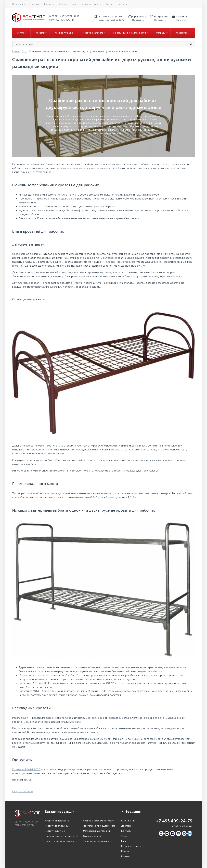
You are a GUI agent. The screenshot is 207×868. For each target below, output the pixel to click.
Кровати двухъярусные (57, 826)
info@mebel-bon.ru (182, 826)
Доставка (35, 4)
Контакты (49, 4)
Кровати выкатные (55, 831)
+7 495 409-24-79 (174, 821)
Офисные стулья (92, 836)
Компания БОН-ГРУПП (26, 769)
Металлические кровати (33, 675)
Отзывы (63, 4)
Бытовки (123, 4)
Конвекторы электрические (98, 841)
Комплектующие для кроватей (62, 836)
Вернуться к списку (23, 791)
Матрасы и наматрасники (97, 831)
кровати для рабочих (69, 168)
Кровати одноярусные (57, 821)
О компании (19, 4)
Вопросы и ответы (91, 4)
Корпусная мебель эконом (60, 841)
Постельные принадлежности (99, 826)
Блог (74, 4)
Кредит (110, 4)
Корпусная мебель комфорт (98, 821)
